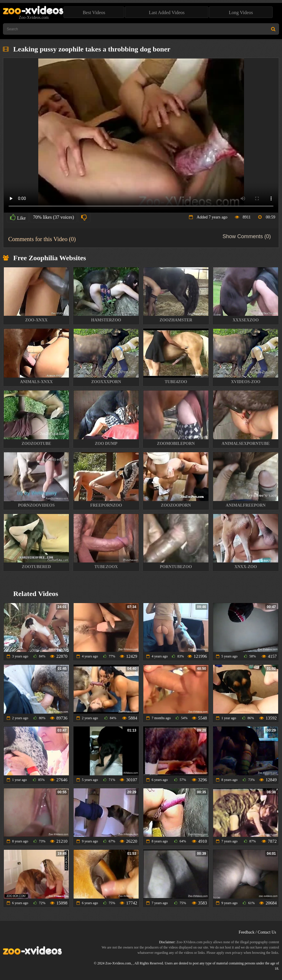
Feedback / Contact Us (257, 932)
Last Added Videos (167, 12)
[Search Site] (273, 29)
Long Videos (241, 12)
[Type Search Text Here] (141, 29)
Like (18, 217)
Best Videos (94, 12)
